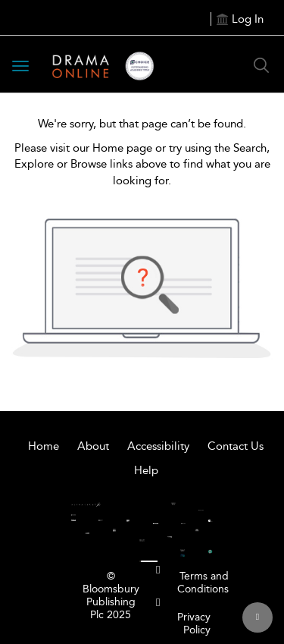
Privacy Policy (194, 624)
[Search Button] (261, 65)
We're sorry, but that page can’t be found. (142, 124)
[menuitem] (158, 570)
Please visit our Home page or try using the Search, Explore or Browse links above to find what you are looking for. (142, 164)
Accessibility (158, 446)
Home (44, 446)
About (93, 446)
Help (146, 470)
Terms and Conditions (203, 583)
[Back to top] (257, 617)
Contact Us (236, 446)
